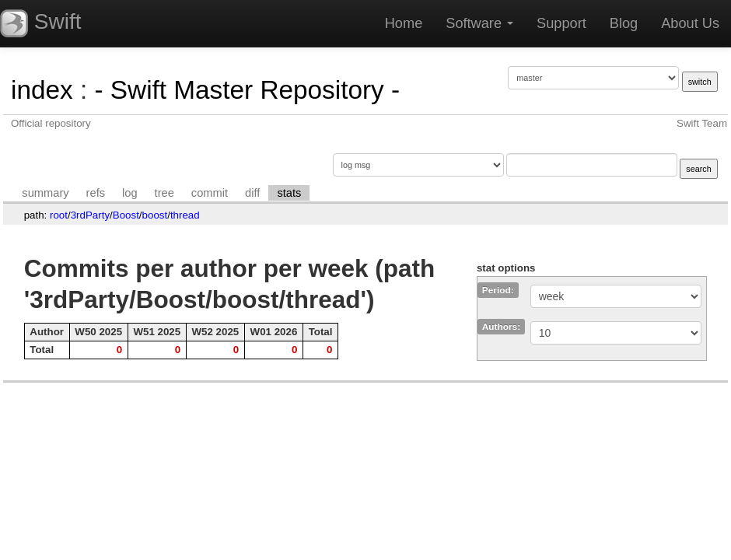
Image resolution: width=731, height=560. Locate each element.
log (130, 193)
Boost (126, 215)
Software (479, 23)
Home (404, 23)
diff (252, 193)
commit (210, 193)
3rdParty (90, 215)
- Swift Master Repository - (247, 90)
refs (96, 193)
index (42, 90)
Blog (624, 23)
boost (155, 215)
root (59, 215)
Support (561, 23)
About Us (690, 23)
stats (289, 193)
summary (45, 193)
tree (164, 193)
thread (185, 215)
